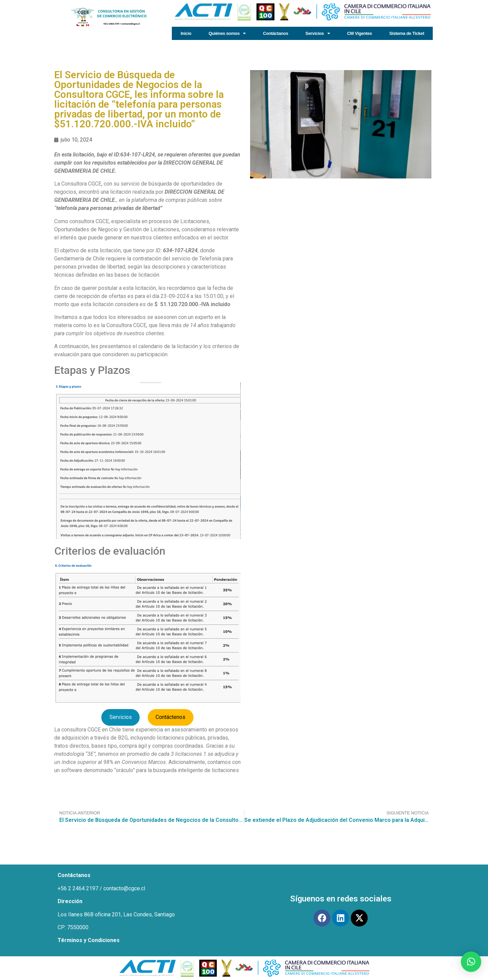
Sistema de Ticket (407, 33)
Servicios (318, 33)
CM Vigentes (359, 33)
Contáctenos (170, 717)
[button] (471, 962)
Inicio (186, 33)
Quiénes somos (227, 33)
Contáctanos (276, 33)
